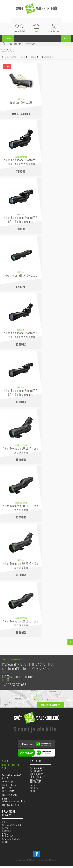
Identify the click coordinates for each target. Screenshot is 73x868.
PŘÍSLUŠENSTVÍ (38, 777)
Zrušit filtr (48, 57)
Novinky (34, 788)
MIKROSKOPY (37, 774)
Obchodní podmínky (12, 825)
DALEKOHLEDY (15, 44)
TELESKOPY (36, 782)
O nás (5, 822)
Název (34, 57)
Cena (24, 57)
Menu (66, 38)
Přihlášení (8, 836)
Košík (5, 834)
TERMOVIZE (36, 780)
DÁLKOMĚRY (36, 771)
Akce (32, 791)
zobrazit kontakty (50, 705)
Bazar (33, 785)
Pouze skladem (10, 57)
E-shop (8, 38)
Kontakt (6, 831)
